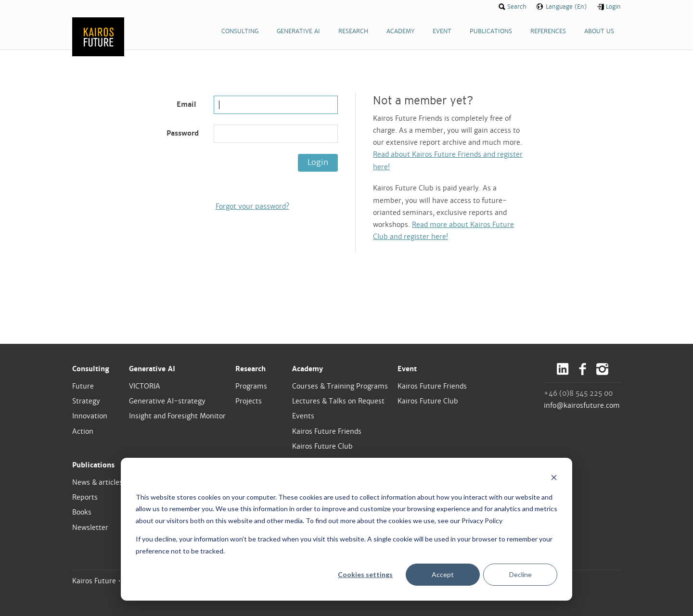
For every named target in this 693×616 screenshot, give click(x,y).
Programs (251, 386)
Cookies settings (365, 574)
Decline (520, 574)
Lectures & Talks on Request (338, 401)
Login (318, 162)
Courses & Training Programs (340, 386)
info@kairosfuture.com (582, 405)
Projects (249, 401)
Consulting (91, 369)
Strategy (86, 401)
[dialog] (346, 529)
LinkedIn (563, 369)
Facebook (583, 369)
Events (303, 416)
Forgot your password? (252, 206)
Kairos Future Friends (327, 431)
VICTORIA (145, 386)
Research (250, 369)
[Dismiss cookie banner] (554, 479)
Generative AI (152, 369)
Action (83, 431)
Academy (308, 369)
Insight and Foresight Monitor (177, 416)
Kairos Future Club (322, 446)
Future (83, 386)
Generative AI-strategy (167, 401)
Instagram (602, 369)
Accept (443, 574)
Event (407, 369)
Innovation (90, 416)
